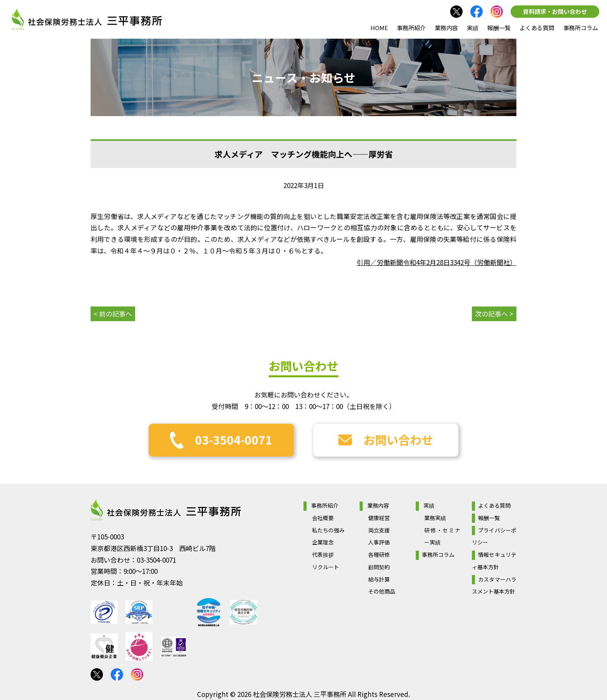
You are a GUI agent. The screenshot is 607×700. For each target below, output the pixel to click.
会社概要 (323, 518)
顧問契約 (379, 567)
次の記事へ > (494, 314)
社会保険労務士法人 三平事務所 (166, 510)
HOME (379, 28)
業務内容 (446, 28)
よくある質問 (537, 28)
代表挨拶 (323, 555)
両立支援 (379, 530)
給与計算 (379, 579)
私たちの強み (328, 530)
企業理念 (323, 542)
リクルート (326, 567)
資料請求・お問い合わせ (555, 11)
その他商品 (382, 591)
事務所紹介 (411, 28)
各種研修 (379, 555)
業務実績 (435, 518)
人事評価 (379, 542)
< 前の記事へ (113, 314)
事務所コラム (581, 28)
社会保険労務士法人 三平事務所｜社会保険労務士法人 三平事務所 (87, 19)
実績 (473, 28)
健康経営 (379, 518)
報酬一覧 (499, 28)
